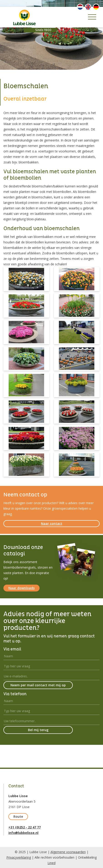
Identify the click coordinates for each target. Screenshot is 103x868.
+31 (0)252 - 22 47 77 (25, 827)
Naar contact (52, 523)
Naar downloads (21, 588)
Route (18, 816)
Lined (51, 863)
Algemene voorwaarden (68, 852)
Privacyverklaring (19, 857)
